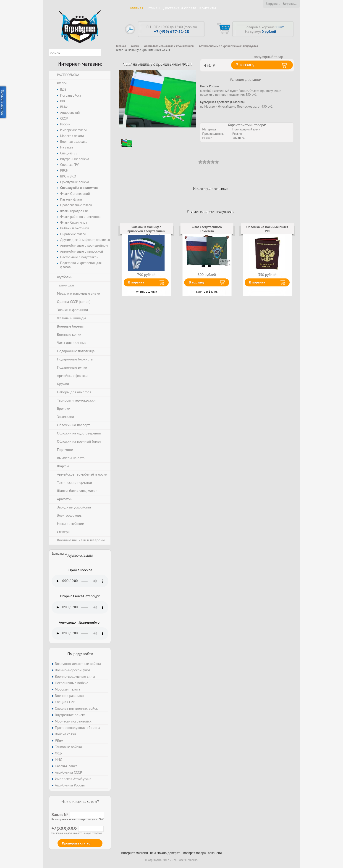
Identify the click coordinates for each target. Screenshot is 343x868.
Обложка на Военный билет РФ (267, 229)
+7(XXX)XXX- (78, 828)
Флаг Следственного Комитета (207, 229)
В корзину (136, 282)
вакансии (215, 853)
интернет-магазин (135, 853)
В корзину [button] (245, 65)
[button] (105, 53)
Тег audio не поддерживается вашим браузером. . (80, 581)
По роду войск (80, 653)
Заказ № (78, 815)
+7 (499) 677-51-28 (171, 31)
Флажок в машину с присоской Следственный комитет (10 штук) (146, 231)
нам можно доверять (166, 853)
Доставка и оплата (180, 8)
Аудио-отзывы (80, 555)
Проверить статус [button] (76, 843)
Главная (137, 8)
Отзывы (153, 8)
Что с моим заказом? (80, 801)
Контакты (208, 8)
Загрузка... (273, 4)
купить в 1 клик (146, 292)
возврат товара (195, 853)
